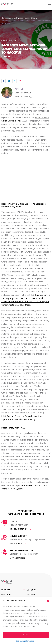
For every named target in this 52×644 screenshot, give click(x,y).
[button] (48, 601)
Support (31, 595)
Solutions (6, 595)
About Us (32, 590)
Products (6, 590)
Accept (26, 635)
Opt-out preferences (25, 641)
